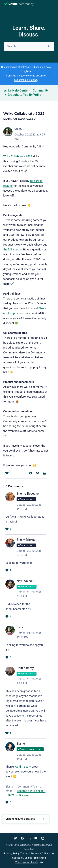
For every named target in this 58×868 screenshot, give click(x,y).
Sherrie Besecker (28, 494)
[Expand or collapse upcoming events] (43, 819)
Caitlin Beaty (25, 668)
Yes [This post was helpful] (7, 473)
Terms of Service (30, 854)
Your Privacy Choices (27, 862)
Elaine (21, 744)
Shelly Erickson (27, 540)
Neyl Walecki (25, 581)
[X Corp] (38, 473)
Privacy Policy (12, 854)
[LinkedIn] (45, 473)
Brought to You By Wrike (24, 95)
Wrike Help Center (16, 90)
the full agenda (12, 249)
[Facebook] (31, 473)
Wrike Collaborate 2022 (18, 156)
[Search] (29, 46)
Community (41, 90)
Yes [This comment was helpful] (7, 529)
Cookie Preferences (35, 858)
